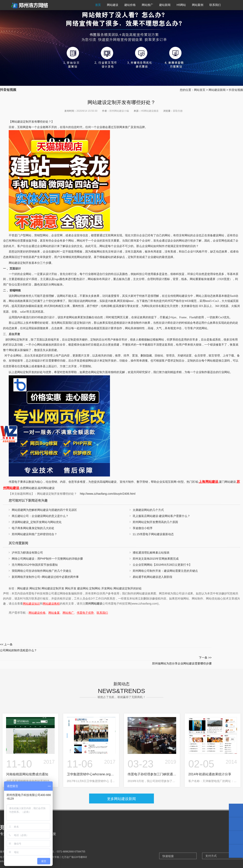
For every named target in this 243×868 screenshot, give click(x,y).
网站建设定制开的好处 (128, 588)
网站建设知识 (31, 604)
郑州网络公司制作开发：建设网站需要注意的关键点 (165, 571)
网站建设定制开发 (53, 588)
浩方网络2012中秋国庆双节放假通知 (35, 565)
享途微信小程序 (143, 528)
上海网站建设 (208, 482)
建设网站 (83, 588)
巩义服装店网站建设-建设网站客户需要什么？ (161, 516)
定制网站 (95, 588)
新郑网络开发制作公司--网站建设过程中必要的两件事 (45, 577)
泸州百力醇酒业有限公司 (27, 553)
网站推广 (68, 613)
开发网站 (107, 588)
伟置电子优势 (85, 613)
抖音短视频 (236, 90)
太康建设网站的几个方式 (148, 510)
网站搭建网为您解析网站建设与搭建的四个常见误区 (44, 510)
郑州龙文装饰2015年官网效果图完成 (156, 559)
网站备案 (54, 613)
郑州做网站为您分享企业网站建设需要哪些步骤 (182, 647)
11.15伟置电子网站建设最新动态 (153, 534)
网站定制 (35, 588)
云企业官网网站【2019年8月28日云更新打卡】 (162, 565)
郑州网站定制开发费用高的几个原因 (155, 522)
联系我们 (102, 613)
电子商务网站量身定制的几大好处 (33, 528)
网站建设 (23, 588)
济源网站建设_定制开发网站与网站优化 (37, 522)
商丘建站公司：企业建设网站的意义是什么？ (40, 516)
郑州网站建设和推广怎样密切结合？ (34, 534)
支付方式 (211, 844)
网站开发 (71, 588)
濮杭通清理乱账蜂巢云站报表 (151, 553)
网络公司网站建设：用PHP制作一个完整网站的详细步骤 (47, 559)
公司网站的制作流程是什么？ (61, 647)
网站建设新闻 (217, 90)
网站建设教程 (51, 604)
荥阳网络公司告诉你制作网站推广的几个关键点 (42, 571)
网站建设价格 (37, 613)
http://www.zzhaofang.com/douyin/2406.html (108, 494)
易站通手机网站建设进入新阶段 (152, 577)
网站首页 (200, 90)
